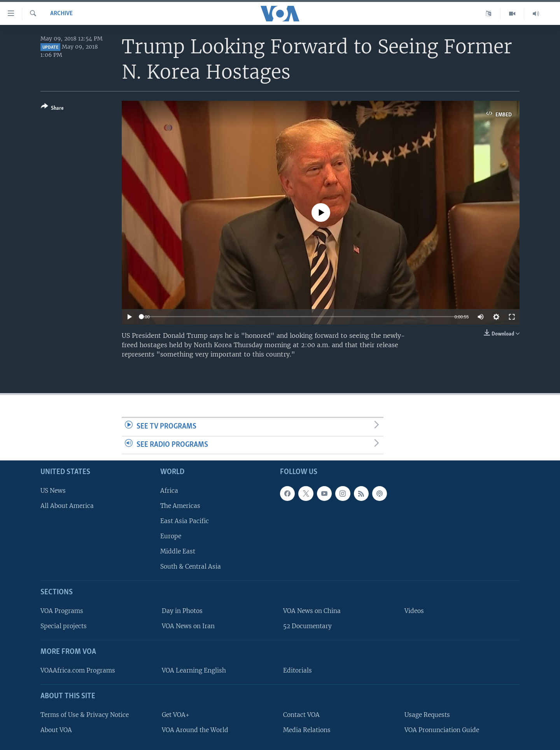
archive (61, 14)
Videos (414, 611)
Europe (171, 536)
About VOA (56, 730)
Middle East (178, 551)
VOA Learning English (194, 670)
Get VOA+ (176, 715)
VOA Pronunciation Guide (442, 730)
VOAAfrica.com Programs (78, 670)
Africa (169, 491)
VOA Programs (62, 611)
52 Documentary (307, 626)
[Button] (52, 109)
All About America (67, 506)
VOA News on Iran (188, 626)
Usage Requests (427, 715)
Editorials (297, 670)
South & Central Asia (191, 566)
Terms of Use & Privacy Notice (85, 715)
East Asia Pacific (185, 521)
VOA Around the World (195, 730)
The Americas (180, 506)
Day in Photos (182, 611)
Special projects (64, 626)
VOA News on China (312, 611)
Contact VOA (301, 715)
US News (53, 491)
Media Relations (307, 730)
